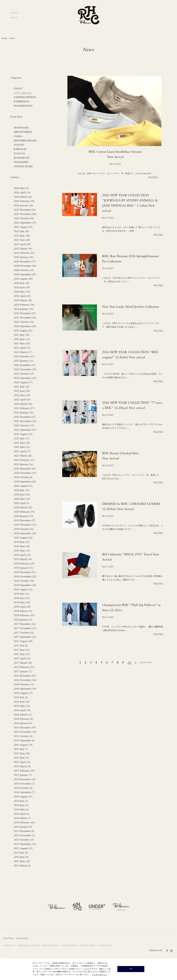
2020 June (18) (22, 495)
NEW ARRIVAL (23, 93)
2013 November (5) (24, 836)
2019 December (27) (25, 521)
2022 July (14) (22, 387)
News (12, 38)
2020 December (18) (25, 469)
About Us (9, 946)
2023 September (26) (25, 326)
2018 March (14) (23, 611)
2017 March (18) (23, 663)
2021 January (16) (24, 465)
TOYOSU (19, 145)
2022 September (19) (25, 378)
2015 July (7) (21, 749)
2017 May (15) (22, 654)
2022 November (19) (25, 370)
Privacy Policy (52, 946)
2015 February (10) (24, 771)
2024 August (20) (23, 279)
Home (4, 38)
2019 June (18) (22, 547)
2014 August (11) (23, 797)
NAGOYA (19, 154)
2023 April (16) (22, 348)
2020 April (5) (22, 503)
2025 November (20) (25, 214)
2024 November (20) (25, 266)
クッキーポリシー (100, 975)
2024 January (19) (24, 309)
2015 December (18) (25, 728)
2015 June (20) (22, 754)
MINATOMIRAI (23, 132)
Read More (153, 177)
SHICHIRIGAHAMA (25, 141)
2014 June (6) (21, 805)
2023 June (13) (22, 339)
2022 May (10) (22, 396)
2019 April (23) (22, 555)
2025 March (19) (23, 249)
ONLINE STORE (23, 167)
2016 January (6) (23, 723)
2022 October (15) (24, 374)
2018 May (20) (22, 603)
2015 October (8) (23, 736)
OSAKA (18, 136)
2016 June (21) (22, 702)
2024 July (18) (22, 283)
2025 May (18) (22, 240)
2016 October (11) (24, 685)
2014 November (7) (24, 784)
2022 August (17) (23, 383)
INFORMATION (23, 106)
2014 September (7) (24, 792)
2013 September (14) (25, 844)
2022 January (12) (24, 413)
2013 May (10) (22, 862)
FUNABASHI (21, 162)
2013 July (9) (21, 853)
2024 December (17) (25, 262)
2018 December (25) (25, 572)
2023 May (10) (22, 344)
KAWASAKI (20, 149)
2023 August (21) (23, 331)
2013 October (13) (24, 840)
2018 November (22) (25, 577)
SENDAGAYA (21, 128)
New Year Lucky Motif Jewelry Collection (131, 307)
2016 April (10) (22, 710)
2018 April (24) (22, 607)
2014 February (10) (24, 823)
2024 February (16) (24, 305)
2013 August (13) (23, 849)
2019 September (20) (25, 534)
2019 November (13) (25, 525)
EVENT (18, 89)
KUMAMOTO (22, 158)
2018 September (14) (25, 585)
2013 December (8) (24, 831)
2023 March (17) (23, 352)
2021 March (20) (23, 456)
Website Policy (88, 946)
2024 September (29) (25, 275)
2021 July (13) (22, 439)
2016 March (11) (23, 715)
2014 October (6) (23, 788)
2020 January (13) (24, 516)
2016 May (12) (22, 706)
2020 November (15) (25, 473)
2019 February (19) (24, 564)
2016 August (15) (23, 693)
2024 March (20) (23, 301)
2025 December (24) (25, 210)
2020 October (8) (23, 477)
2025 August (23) (23, 227)
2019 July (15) (22, 542)
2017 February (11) (24, 667)
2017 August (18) (23, 641)
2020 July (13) (22, 490)
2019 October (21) (24, 529)
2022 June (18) (22, 391)
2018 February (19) (24, 616)
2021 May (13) (22, 447)
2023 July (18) (22, 335)
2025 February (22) (24, 253)
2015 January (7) (23, 775)
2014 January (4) (23, 827)
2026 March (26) (23, 197)
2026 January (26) (24, 206)
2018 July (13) (22, 594)
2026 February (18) (24, 201)
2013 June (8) (21, 857)
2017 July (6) (21, 646)
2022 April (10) (22, 400)
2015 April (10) (22, 762)
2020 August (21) (23, 486)
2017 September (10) (25, 637)
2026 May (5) (21, 188)
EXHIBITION (22, 102)
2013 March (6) (22, 866)
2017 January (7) (23, 672)
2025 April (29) (22, 244)
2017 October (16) (24, 633)
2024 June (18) (22, 288)
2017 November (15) (25, 629)
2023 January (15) (24, 361)
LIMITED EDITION (25, 97)
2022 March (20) (23, 404)
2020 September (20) (25, 482)
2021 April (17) (22, 452)
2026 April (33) (22, 193)
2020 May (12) (22, 499)
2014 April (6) (22, 814)
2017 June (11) (22, 650)
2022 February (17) (24, 408)
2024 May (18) (22, 292)
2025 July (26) (22, 232)
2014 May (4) (21, 810)
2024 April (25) (22, 296)
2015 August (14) (23, 745)
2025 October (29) (24, 219)
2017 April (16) (22, 659)
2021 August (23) (23, 434)
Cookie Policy (70, 946)
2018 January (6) (23, 620)
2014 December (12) (25, 780)
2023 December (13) (25, 314)
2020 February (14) (24, 512)
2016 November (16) (25, 680)
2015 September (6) (24, 741)
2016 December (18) (25, 676)
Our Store (9, 938)
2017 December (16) (25, 624)
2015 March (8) (22, 767)
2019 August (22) (23, 538)
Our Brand (22, 938)
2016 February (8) (24, 719)
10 (129, 663)
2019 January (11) (24, 568)
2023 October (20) (24, 322)
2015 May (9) (21, 758)
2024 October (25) (24, 270)
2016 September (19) (25, 689)
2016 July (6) (21, 698)
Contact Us (105, 946)
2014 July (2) (21, 801)
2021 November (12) (25, 421)
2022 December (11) (25, 365)
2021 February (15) (24, 460)
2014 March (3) (22, 818)
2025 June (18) (22, 236)
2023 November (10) (25, 318)
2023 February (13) (24, 357)
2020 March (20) (23, 508)
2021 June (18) (22, 443)
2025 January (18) (24, 257)
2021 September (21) (25, 430)
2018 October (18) (24, 581)
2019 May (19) (22, 551)
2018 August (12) (23, 590)
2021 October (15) (24, 426)
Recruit (37, 946)
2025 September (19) (25, 223)
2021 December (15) (25, 417)
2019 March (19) (23, 559)
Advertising (23, 946)
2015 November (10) (25, 732)
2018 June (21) (22, 598)
